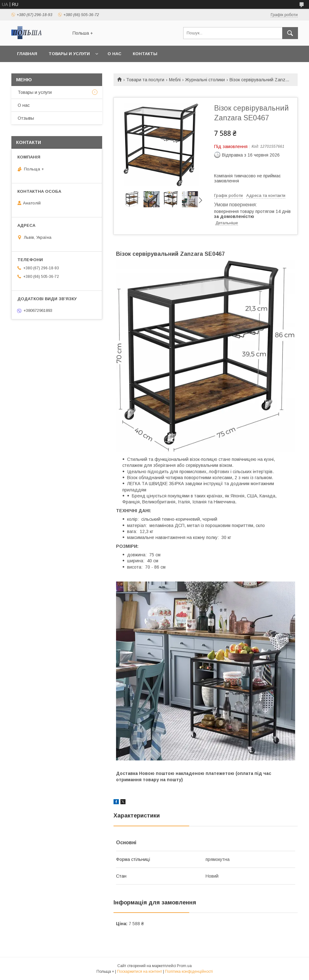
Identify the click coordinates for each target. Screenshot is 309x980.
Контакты (145, 54)
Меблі (175, 80)
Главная (27, 54)
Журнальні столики (205, 80)
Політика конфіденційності (189, 971)
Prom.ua (184, 966)
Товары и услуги (69, 54)
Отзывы (26, 118)
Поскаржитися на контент (140, 971)
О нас (114, 54)
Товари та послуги (145, 80)
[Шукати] (290, 33)
